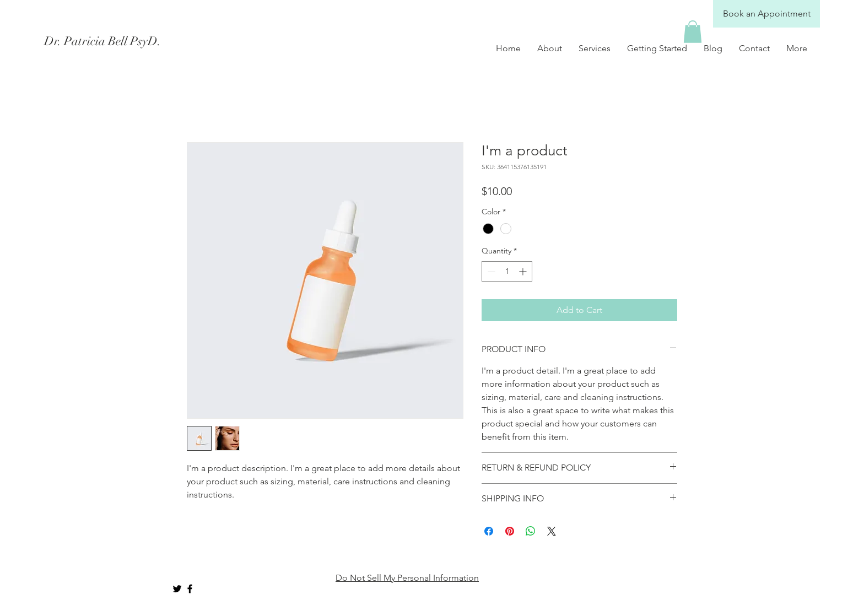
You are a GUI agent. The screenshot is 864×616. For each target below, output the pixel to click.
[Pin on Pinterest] (510, 531)
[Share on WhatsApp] (531, 531)
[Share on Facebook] (489, 531)
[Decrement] (490, 271)
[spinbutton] (507, 271)
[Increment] (524, 271)
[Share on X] (552, 531)
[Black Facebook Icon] (190, 589)
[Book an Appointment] (766, 14)
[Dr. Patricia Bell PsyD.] (142, 41)
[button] (693, 32)
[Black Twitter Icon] (177, 589)
